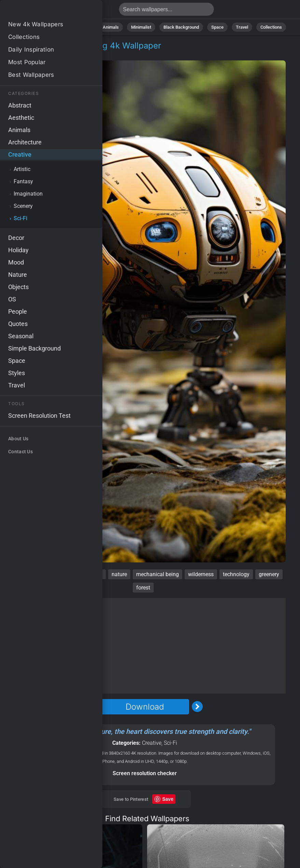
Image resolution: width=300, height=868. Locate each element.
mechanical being (158, 574)
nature (119, 574)
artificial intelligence (78, 574)
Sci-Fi (56, 54)
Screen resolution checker (145, 773)
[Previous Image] (92, 707)
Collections (271, 27)
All (33, 27)
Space (217, 27)
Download (145, 707)
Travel (242, 27)
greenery (269, 574)
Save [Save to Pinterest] (168, 799)
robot (13, 574)
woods (37, 574)
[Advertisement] (145, 646)
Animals (111, 27)
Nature (54, 27)
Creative (30, 54)
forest (143, 588)
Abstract (82, 27)
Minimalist (141, 27)
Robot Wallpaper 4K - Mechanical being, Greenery (41, 11)
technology (236, 574)
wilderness (201, 574)
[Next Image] (197, 707)
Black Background (181, 27)
